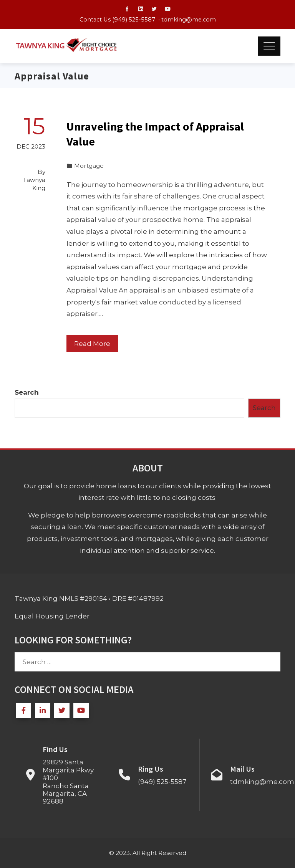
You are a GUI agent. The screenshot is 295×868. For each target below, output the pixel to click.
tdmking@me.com (189, 20)
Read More (92, 344)
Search (27, 392)
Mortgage (89, 166)
